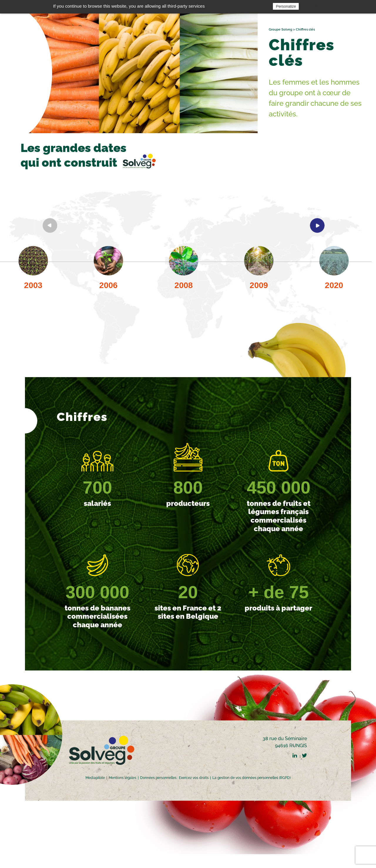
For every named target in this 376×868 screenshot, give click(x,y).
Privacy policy (315, 6)
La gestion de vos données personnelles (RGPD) (251, 778)
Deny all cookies (253, 6)
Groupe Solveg (281, 30)
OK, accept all (220, 6)
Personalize (286, 6)
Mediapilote (95, 778)
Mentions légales (122, 778)
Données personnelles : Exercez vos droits (174, 778)
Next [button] (317, 225)
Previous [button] (50, 225)
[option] (108, 272)
